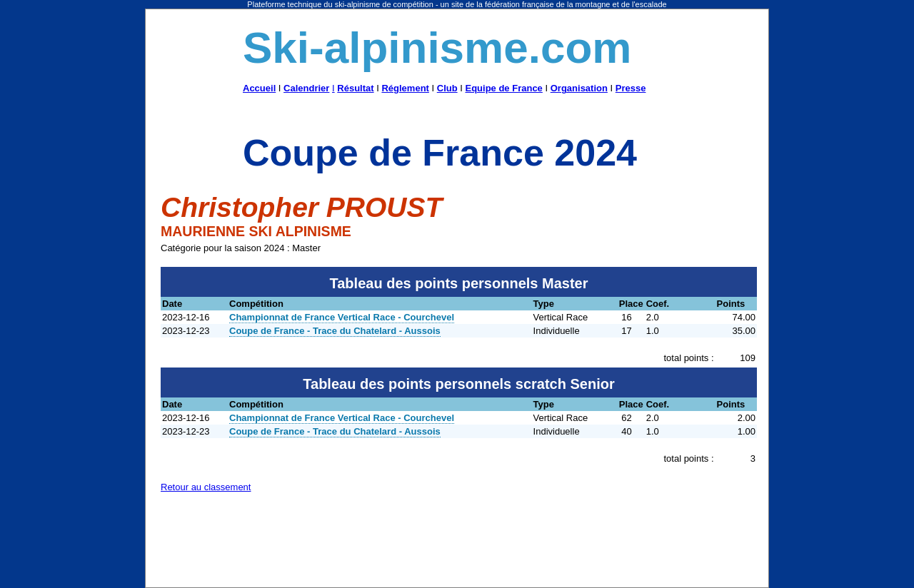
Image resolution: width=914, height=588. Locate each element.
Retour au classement (206, 487)
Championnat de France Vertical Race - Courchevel (342, 317)
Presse (631, 88)
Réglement (405, 88)
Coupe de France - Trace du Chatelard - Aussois (335, 331)
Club (447, 88)
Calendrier (306, 88)
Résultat (355, 88)
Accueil (259, 88)
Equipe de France (503, 88)
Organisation (579, 88)
